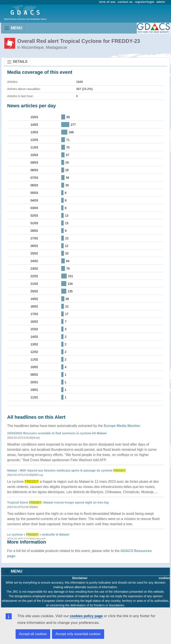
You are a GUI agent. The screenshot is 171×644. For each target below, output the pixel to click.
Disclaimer (80, 578)
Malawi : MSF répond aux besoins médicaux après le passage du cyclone (66, 470)
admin (161, 2)
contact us (125, 2)
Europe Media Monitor (122, 426)
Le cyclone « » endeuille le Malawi (38, 535)
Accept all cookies (33, 634)
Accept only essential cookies (78, 634)
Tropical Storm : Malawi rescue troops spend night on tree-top (58, 502)
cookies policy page (86, 616)
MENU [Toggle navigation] (13, 28)
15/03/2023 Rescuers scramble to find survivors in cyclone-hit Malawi (57, 433)
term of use (107, 2)
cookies (164, 578)
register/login (144, 2)
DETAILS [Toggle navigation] (17, 62)
